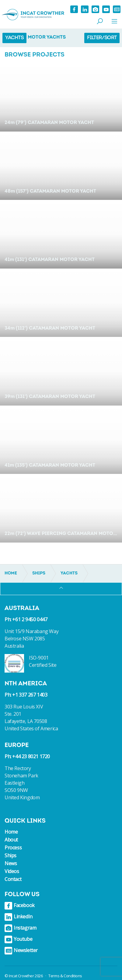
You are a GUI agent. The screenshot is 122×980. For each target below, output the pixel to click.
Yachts (14, 38)
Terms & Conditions (65, 976)
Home (11, 832)
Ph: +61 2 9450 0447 (26, 619)
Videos (12, 871)
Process (13, 848)
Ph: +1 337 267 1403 (26, 695)
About (11, 840)
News (11, 863)
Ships (10, 855)
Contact (13, 879)
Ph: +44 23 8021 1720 (27, 756)
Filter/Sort (102, 38)
